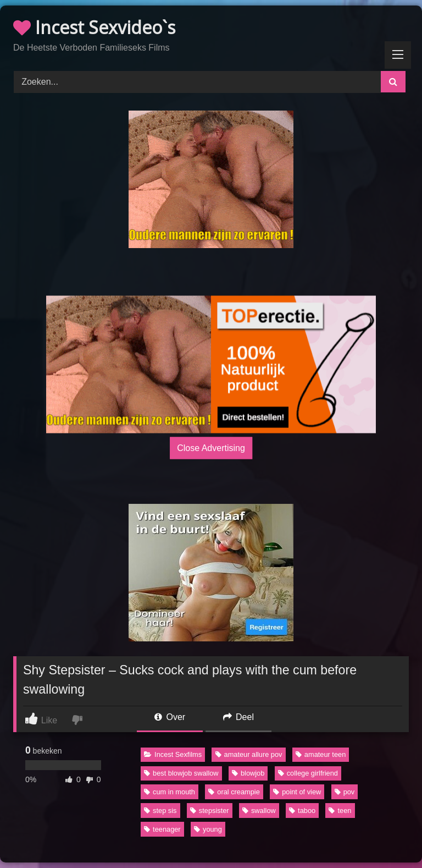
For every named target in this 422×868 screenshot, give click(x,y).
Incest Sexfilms (173, 754)
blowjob (248, 773)
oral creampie (234, 792)
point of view (297, 792)
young (208, 829)
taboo (302, 811)
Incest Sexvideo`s (94, 27)
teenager (162, 829)
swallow (259, 811)
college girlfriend (308, 773)
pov (345, 792)
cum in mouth (170, 792)
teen (340, 811)
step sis (160, 811)
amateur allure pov (249, 754)
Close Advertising (211, 447)
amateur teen (321, 754)
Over (170, 717)
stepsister (210, 811)
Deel (238, 717)
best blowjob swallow (181, 773)
